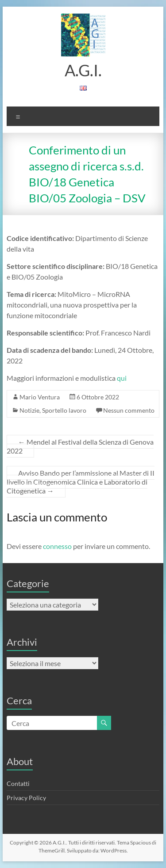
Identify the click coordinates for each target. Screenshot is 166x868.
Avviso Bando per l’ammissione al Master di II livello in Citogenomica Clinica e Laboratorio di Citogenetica (81, 482)
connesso (57, 546)
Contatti (18, 783)
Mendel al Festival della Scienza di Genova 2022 (80, 446)
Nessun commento (129, 410)
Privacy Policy (26, 798)
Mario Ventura (40, 397)
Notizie (29, 410)
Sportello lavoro (64, 410)
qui (122, 378)
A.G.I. (83, 70)
